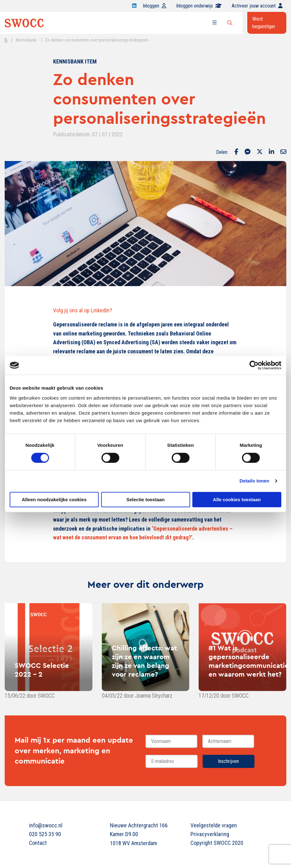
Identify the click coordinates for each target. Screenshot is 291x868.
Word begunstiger (264, 23)
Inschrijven (228, 761)
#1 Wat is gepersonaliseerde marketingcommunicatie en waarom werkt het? (249, 661)
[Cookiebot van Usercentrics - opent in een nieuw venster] (254, 365)
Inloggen (154, 6)
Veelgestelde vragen (214, 825)
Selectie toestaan (146, 500)
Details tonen (254, 481)
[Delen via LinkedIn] (271, 152)
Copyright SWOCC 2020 (217, 843)
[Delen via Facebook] (236, 152)
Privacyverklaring (210, 834)
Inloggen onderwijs (199, 6)
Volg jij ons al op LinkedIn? (83, 310)
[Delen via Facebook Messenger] (247, 152)
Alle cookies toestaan (237, 500)
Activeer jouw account (257, 6)
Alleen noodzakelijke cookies (54, 500)
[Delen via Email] (283, 152)
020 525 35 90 (45, 834)
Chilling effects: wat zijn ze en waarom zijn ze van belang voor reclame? (144, 661)
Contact (38, 843)
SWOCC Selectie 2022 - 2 (42, 670)
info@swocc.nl (46, 825)
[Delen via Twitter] (260, 152)
